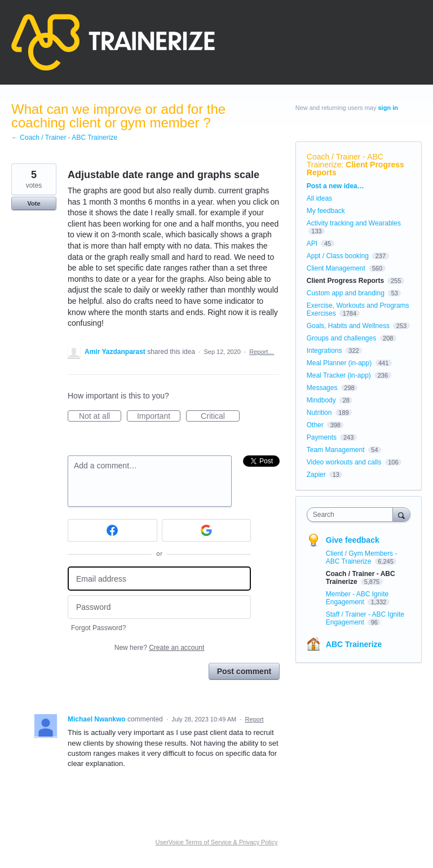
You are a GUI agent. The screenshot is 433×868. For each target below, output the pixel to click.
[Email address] (159, 579)
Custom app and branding (346, 293)
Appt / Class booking (338, 256)
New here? (159, 648)
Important (159, 417)
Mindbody (321, 400)
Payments (322, 437)
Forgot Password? (98, 628)
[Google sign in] (207, 530)
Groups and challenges (341, 338)
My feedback (326, 211)
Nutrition (319, 413)
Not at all (100, 417)
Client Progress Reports (355, 169)
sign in (388, 108)
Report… (262, 352)
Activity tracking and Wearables (354, 223)
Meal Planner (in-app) (339, 363)
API (312, 243)
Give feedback (353, 540)
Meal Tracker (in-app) (339, 375)
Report (255, 719)
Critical (220, 417)
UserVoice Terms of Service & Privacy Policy (217, 842)
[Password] (159, 607)
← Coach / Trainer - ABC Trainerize (64, 138)
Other (315, 425)
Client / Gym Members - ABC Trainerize (362, 557)
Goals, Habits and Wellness (348, 326)
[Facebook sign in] (112, 530)
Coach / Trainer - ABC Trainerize (345, 161)
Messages (322, 388)
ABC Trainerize (354, 644)
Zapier (316, 475)
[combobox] (352, 515)
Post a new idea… (335, 186)
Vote (34, 203)
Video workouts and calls (344, 462)
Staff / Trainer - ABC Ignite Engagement (365, 618)
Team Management (336, 450)
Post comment (244, 671)
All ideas (319, 198)
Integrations (324, 351)
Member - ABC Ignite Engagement (357, 598)
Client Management (336, 268)
